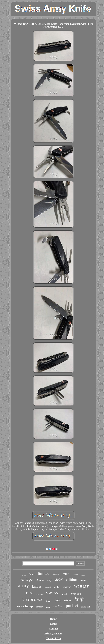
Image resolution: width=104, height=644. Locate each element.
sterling (58, 606)
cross (24, 575)
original (48, 587)
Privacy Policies (53, 634)
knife (80, 599)
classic (64, 594)
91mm (56, 574)
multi (66, 574)
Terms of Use (53, 638)
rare (30, 593)
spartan (67, 587)
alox (59, 579)
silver (68, 600)
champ (75, 575)
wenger (81, 586)
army (24, 586)
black (32, 574)
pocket (72, 606)
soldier (57, 587)
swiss (52, 592)
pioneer (39, 607)
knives (37, 586)
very (49, 580)
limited (44, 573)
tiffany (49, 601)
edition (72, 580)
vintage (26, 579)
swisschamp (25, 606)
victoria (40, 580)
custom (40, 594)
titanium (76, 594)
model (84, 580)
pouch (48, 607)
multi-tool (86, 607)
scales (83, 575)
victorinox (32, 599)
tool (58, 600)
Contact (53, 629)
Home (53, 619)
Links (53, 624)
